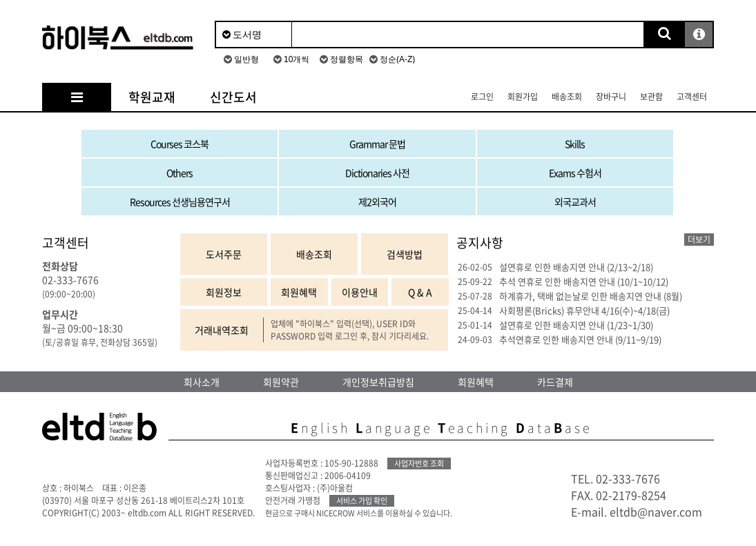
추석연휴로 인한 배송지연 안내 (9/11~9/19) (580, 339)
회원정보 (224, 292)
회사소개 (202, 382)
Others (180, 173)
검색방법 (405, 254)
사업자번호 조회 (419, 464)
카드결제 (555, 382)
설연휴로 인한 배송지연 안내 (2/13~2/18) (576, 267)
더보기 (699, 240)
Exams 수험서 (575, 173)
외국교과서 (575, 202)
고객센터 (692, 97)
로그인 (482, 97)
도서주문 (224, 254)
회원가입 (523, 97)
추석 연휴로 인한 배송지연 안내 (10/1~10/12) (584, 281)
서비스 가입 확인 (362, 501)
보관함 (651, 97)
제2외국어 (377, 202)
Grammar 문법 (377, 144)
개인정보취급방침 (378, 382)
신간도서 (233, 97)
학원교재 (152, 97)
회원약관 (281, 382)
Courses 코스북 (180, 144)
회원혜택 (299, 292)
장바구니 (611, 97)
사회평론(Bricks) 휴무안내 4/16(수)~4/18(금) (584, 310)
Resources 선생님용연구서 (180, 202)
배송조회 (567, 97)
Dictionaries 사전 (377, 173)
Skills (575, 144)
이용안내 (360, 292)
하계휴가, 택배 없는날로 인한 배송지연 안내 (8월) (591, 296)
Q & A (420, 292)
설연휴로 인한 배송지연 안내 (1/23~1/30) (576, 325)
